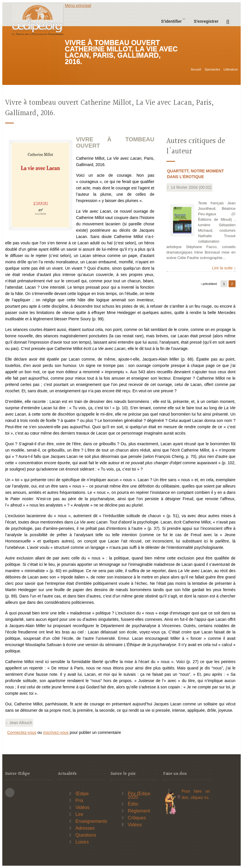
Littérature (231, 69)
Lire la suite (223, 268)
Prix (79, 801)
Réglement (139, 811)
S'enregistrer (206, 21)
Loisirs (82, 842)
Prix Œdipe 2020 (139, 795)
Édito (133, 804)
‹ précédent (209, 284)
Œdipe (82, 794)
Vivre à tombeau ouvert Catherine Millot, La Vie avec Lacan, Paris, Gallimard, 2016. (109, 108)
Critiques (137, 818)
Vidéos (82, 807)
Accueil (196, 69)
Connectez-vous (22, 732)
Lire (79, 814)
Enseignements (91, 821)
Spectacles (212, 69)
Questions (86, 835)
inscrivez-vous (56, 732)
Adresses (85, 828)
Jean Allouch (21, 723)
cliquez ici (199, 797)
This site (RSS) (10, 793)
